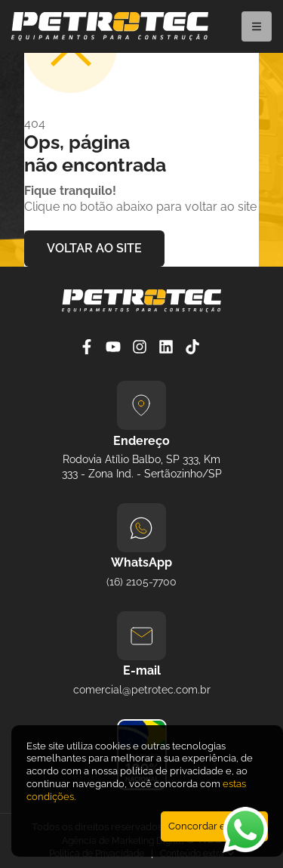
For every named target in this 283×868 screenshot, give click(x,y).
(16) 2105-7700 (141, 582)
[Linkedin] (168, 347)
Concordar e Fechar (214, 826)
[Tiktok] (194, 347)
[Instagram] (141, 347)
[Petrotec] (110, 37)
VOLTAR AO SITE (94, 248)
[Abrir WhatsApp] (245, 830)
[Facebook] (89, 347)
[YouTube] (115, 347)
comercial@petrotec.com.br (142, 690)
